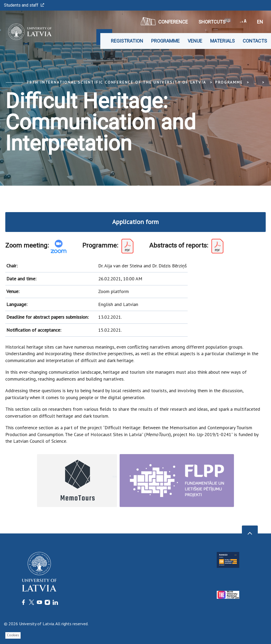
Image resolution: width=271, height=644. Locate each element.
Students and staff (24, 5)
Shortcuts (214, 22)
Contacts (255, 41)
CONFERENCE (164, 21)
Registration (127, 41)
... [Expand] (255, 82)
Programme (165, 41)
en (260, 22)
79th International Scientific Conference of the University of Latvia (116, 82)
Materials (222, 41)
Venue (195, 41)
